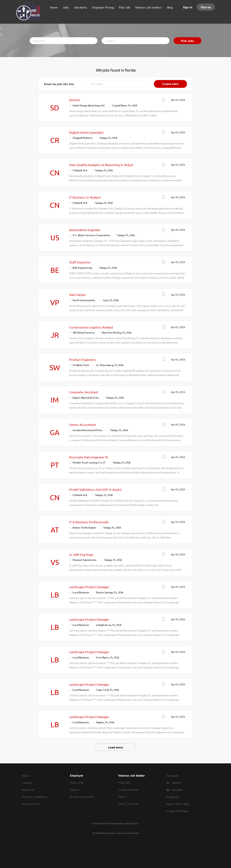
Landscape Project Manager (89, 587)
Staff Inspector (80, 262)
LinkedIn (177, 790)
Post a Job (77, 782)
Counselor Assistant (84, 392)
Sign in (188, 7)
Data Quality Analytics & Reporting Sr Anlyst (101, 165)
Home (26, 775)
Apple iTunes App (178, 804)
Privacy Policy (31, 804)
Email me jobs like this (59, 84)
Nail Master (78, 295)
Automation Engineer (85, 230)
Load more (115, 747)
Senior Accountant (83, 425)
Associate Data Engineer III (89, 457)
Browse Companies (82, 796)
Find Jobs (187, 41)
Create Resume (128, 789)
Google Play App (177, 811)
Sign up (206, 7)
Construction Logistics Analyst (91, 327)
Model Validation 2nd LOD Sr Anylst (95, 489)
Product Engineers (83, 359)
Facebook (172, 775)
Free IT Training (128, 803)
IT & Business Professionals (89, 522)
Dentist (75, 100)
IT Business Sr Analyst (85, 197)
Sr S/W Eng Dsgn (81, 554)
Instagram (173, 797)
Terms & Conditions (35, 797)
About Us (28, 790)
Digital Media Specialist (86, 132)
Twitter (176, 783)
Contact (27, 783)
